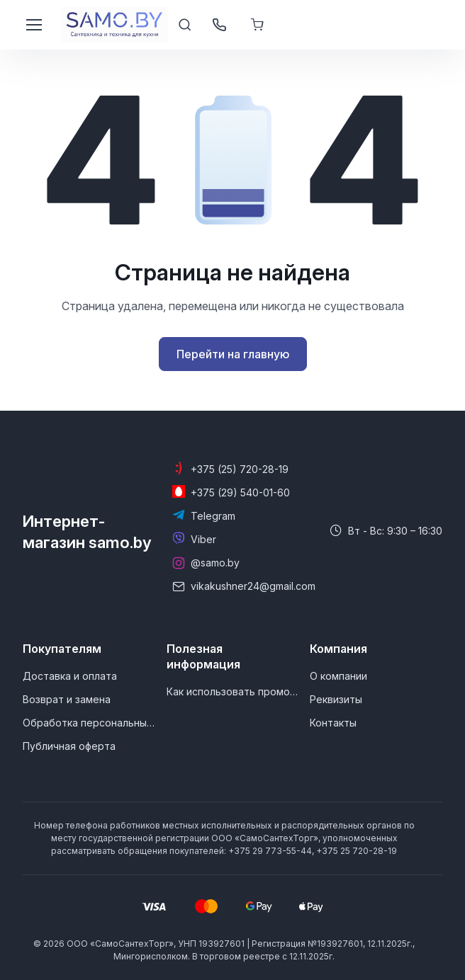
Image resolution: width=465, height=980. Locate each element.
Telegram (213, 516)
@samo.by (215, 563)
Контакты (333, 723)
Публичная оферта (69, 746)
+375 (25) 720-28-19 (240, 469)
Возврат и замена (67, 699)
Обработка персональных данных (89, 723)
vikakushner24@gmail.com (253, 586)
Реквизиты (336, 699)
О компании (338, 676)
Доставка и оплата (70, 676)
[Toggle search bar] (185, 25)
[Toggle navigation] (33, 25)
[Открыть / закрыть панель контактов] (219, 25)
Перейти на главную (233, 354)
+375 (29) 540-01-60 (240, 492)
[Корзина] (259, 25)
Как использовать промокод (232, 691)
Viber (203, 539)
